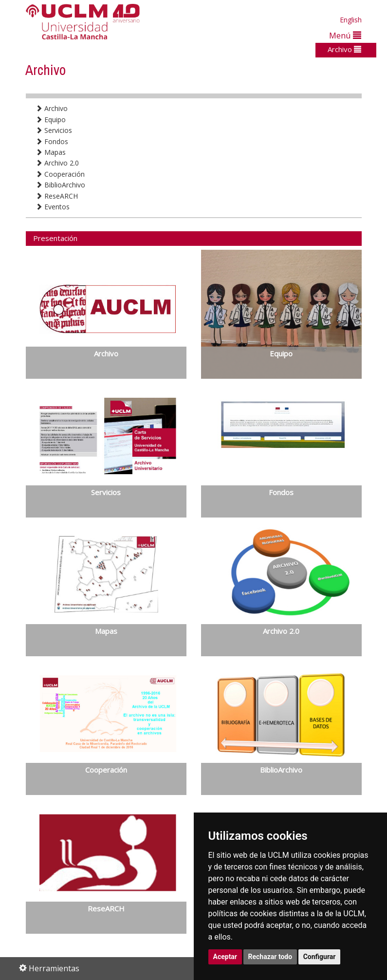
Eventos (53, 207)
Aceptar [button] (225, 957)
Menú (345, 35)
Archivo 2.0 (57, 163)
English (351, 20)
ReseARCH (57, 196)
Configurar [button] (320, 957)
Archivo (344, 49)
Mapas (51, 152)
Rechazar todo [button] (270, 957)
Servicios (54, 130)
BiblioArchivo (60, 185)
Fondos (52, 141)
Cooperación (60, 174)
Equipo (51, 120)
